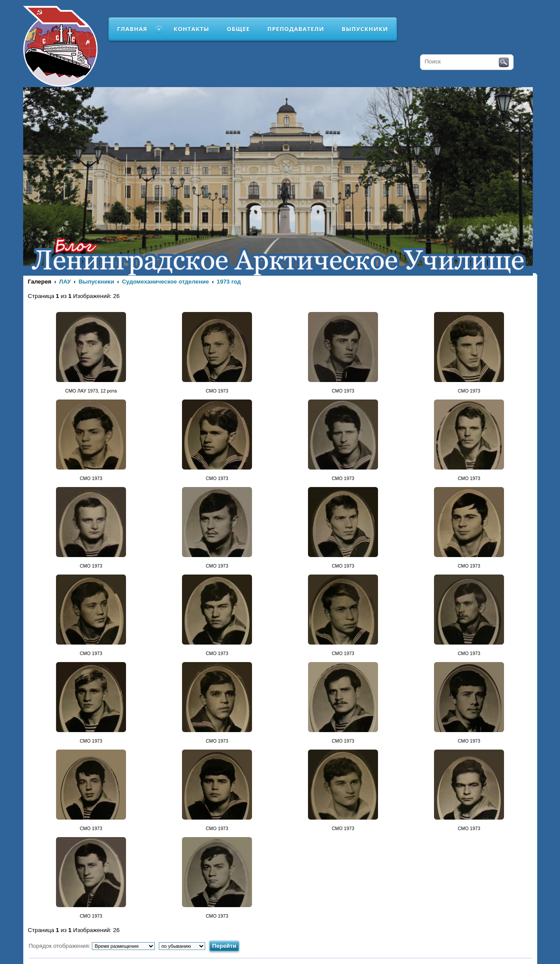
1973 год (229, 282)
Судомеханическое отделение (166, 282)
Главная (132, 29)
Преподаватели (296, 29)
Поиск (504, 63)
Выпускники (365, 29)
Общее (238, 29)
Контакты (192, 29)
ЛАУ (65, 282)
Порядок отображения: (92, 946)
